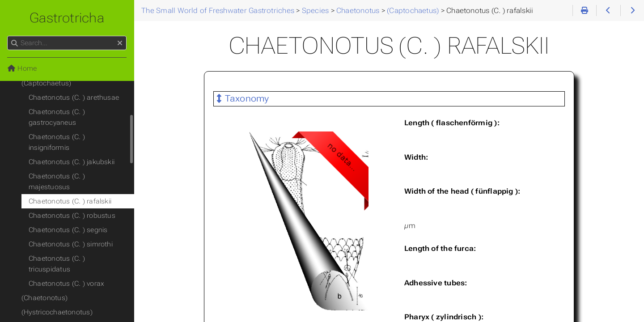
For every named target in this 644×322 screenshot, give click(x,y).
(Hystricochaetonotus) (57, 312)
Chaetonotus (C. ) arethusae (74, 97)
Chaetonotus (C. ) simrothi (71, 244)
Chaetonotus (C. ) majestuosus (57, 182)
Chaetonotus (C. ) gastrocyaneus (57, 117)
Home (22, 68)
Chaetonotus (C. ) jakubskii (72, 162)
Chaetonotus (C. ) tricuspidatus (57, 264)
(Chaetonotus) (44, 298)
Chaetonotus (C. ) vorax (66, 284)
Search (8, 36)
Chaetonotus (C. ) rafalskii (70, 201)
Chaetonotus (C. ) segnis (68, 230)
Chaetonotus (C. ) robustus (72, 216)
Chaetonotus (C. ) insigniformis (57, 142)
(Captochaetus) (46, 83)
